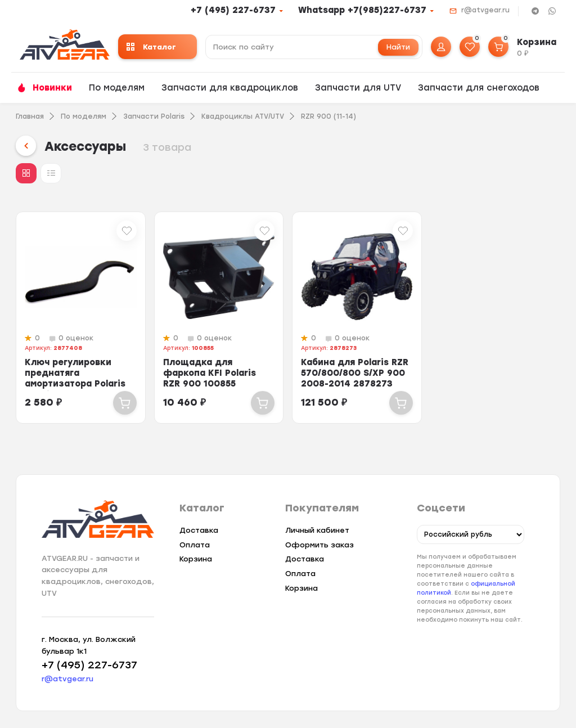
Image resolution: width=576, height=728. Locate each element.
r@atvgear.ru (485, 10)
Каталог (151, 47)
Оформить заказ (319, 545)
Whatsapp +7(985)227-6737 (362, 10)
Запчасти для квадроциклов (230, 88)
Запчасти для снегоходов (479, 88)
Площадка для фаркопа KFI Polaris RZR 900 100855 (210, 373)
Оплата (195, 545)
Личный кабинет (317, 530)
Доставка (199, 530)
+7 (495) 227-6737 (233, 10)
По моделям (117, 88)
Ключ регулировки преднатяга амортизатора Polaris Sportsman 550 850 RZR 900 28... (79, 384)
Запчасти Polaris (154, 116)
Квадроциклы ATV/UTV (243, 116)
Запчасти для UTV (358, 88)
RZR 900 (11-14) (328, 116)
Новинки (52, 88)
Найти (398, 47)
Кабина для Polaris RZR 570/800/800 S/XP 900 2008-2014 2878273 (355, 373)
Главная (30, 116)
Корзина (196, 559)
